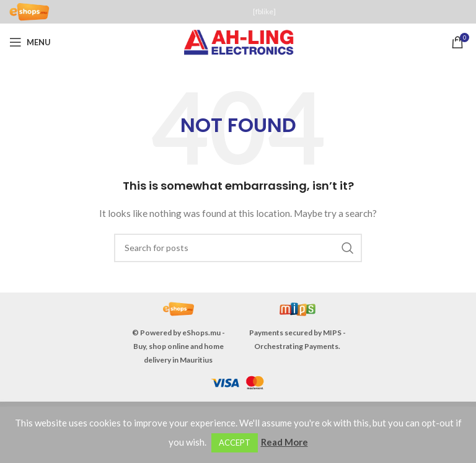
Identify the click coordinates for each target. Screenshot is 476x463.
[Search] (238, 248)
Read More (284, 442)
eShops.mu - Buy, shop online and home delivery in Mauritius (179, 346)
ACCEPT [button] (235, 443)
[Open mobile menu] (30, 42)
